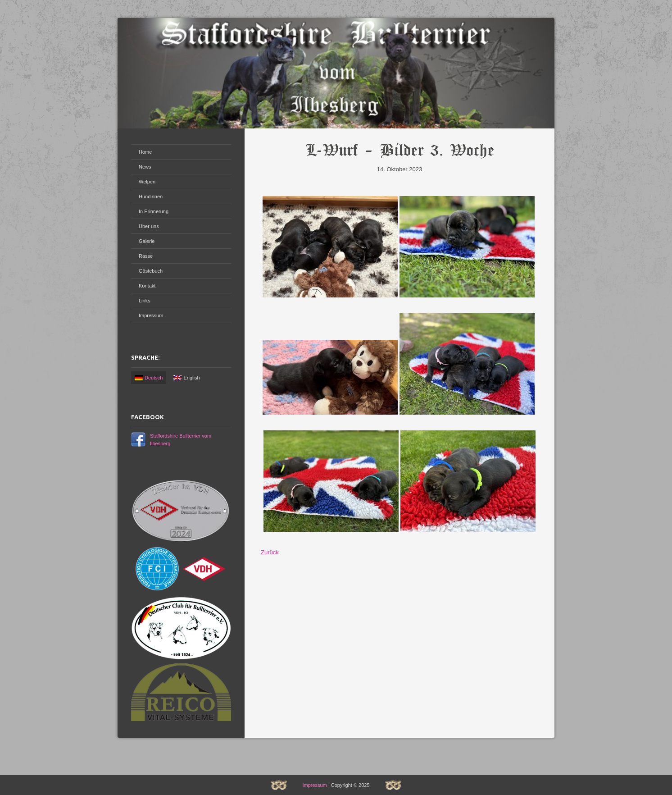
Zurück (270, 552)
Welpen (147, 182)
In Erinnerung (154, 211)
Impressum (151, 315)
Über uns (149, 226)
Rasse (146, 256)
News (145, 167)
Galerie (147, 241)
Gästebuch (151, 271)
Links (145, 301)
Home (145, 152)
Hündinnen (151, 196)
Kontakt (147, 286)
